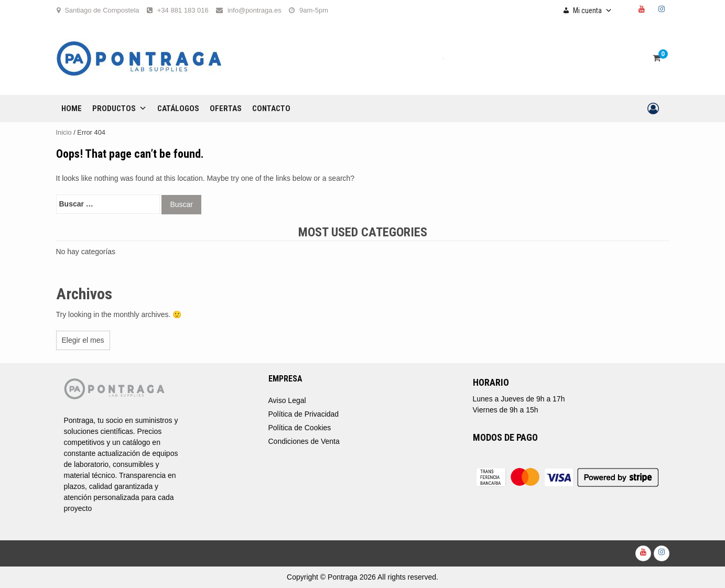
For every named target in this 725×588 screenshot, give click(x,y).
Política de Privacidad (304, 414)
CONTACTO (271, 108)
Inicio (64, 132)
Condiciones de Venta (304, 441)
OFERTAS (226, 108)
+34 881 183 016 (183, 10)
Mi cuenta (593, 10)
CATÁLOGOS (178, 108)
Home (72, 108)
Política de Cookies (300, 428)
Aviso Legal (287, 400)
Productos (120, 108)
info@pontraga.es (255, 10)
